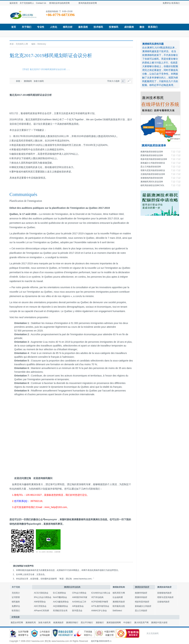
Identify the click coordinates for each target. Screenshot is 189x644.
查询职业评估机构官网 (62, 3)
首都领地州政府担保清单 (152, 178)
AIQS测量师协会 (61, 606)
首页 (15, 27)
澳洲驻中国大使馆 (159, 623)
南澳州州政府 (141, 593)
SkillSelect (117, 611)
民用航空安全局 (60, 611)
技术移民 (99, 27)
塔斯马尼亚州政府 (165, 597)
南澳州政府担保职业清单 (152, 152)
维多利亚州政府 (142, 602)
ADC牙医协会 (40, 606)
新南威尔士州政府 (143, 606)
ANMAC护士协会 (99, 611)
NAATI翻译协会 (60, 597)
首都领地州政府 (164, 593)
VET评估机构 (97, 597)
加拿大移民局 (44, 623)
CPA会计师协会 (79, 593)
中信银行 (127, 623)
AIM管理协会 (40, 602)
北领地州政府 (163, 602)
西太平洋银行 (87, 623)
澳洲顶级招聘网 (114, 623)
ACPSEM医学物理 (100, 602)
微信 (142, 27)
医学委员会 (77, 611)
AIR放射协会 (78, 606)
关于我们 (28, 27)
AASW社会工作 (79, 602)
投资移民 (115, 27)
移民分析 (69, 27)
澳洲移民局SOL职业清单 (152, 182)
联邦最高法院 (119, 606)
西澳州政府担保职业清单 (152, 155)
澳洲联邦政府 (119, 602)
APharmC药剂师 (42, 611)
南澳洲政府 (58, 623)
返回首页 (14, 3)
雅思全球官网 (17, 623)
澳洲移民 (28, 81)
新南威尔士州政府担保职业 (153, 163)
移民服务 (16, 602)
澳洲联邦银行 (72, 623)
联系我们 (176, 3)
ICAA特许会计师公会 (101, 593)
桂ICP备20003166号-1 (101, 641)
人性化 (55, 27)
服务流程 (84, 27)
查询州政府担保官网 (91, 3)
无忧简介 (16, 593)
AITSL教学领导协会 (100, 606)
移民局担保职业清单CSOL (153, 185)
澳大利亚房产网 (141, 623)
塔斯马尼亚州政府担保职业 (153, 170)
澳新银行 (100, 623)
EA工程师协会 (60, 593)
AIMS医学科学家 (80, 597)
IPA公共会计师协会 (43, 597)
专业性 (42, 27)
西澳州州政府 (141, 597)
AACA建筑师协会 (61, 602)
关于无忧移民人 (27, 3)
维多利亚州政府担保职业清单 (154, 159)
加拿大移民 (39, 81)
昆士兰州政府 (141, 611)
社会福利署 (118, 597)
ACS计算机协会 (41, 593)
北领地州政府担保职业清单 (153, 174)
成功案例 (130, 27)
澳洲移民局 (31, 623)
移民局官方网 (119, 593)
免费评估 (167, 3)
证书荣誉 (16, 597)
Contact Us (41, 3)
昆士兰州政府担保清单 (151, 167)
